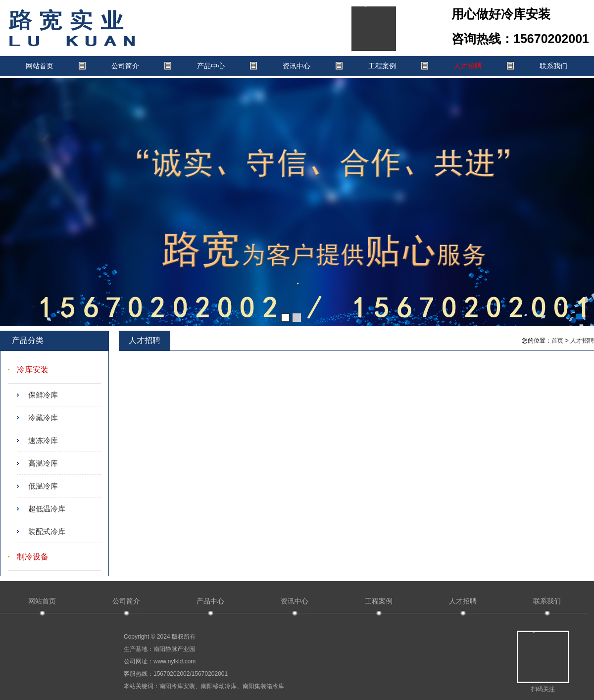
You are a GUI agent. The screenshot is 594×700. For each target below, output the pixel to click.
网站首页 (40, 66)
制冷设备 (33, 557)
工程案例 (382, 66)
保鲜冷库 (43, 395)
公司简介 (125, 66)
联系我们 (553, 66)
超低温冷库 (47, 509)
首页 (557, 341)
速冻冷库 (43, 440)
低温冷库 (43, 486)
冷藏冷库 (43, 418)
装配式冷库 (47, 531)
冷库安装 (33, 370)
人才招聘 (468, 66)
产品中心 (211, 66)
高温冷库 (43, 463)
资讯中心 (297, 66)
